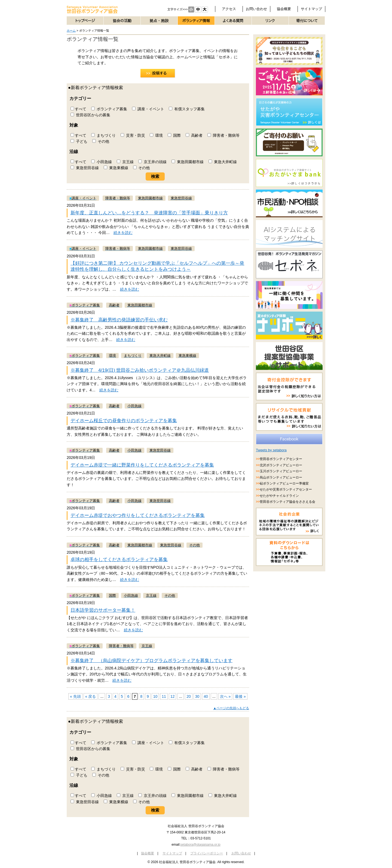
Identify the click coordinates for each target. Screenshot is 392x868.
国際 (174, 135)
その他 (101, 141)
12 (173, 696)
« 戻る (91, 696)
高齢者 (194, 135)
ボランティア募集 (109, 109)
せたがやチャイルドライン (279, 496)
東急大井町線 (223, 162)
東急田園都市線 (188, 162)
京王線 (125, 162)
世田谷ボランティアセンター (281, 459)
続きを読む (123, 233)
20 (189, 696)
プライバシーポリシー (207, 853)
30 (197, 696)
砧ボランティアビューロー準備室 (284, 483)
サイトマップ (311, 9)
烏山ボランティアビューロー (281, 477)
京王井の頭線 (152, 162)
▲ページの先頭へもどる (231, 708)
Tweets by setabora (271, 450)
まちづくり (103, 135)
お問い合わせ (256, 9)
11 (164, 696)
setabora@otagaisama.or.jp (200, 845)
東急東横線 (116, 168)
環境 (156, 135)
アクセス (229, 9)
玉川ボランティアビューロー (281, 471)
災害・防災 (133, 135)
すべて (78, 109)
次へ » (225, 696)
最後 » (240, 696)
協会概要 (284, 9)
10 (155, 696)
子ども (79, 141)
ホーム (71, 31)
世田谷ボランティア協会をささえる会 (287, 502)
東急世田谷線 (85, 168)
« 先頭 (75, 696)
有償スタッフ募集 (187, 109)
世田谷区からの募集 (90, 115)
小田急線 (102, 162)
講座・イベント (148, 109)
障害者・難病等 (223, 135)
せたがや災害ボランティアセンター (286, 489)
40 (206, 696)
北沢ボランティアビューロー (281, 465)
